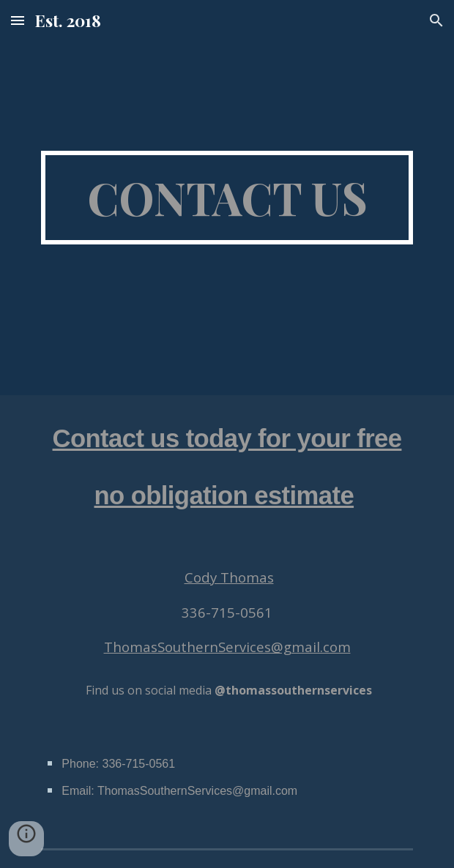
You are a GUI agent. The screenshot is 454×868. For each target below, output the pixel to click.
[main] (227, 198)
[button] (18, 20)
